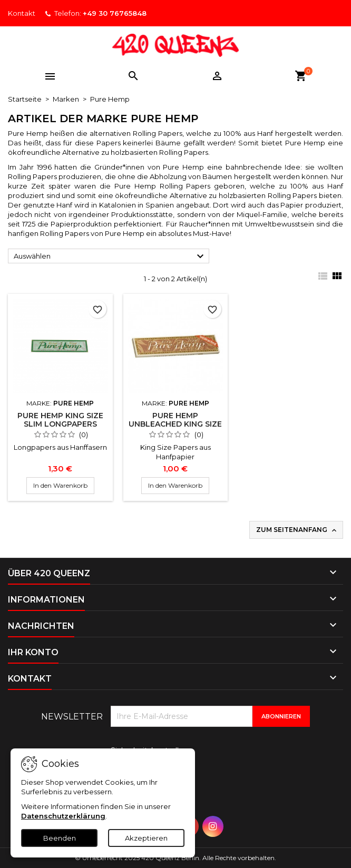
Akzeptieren (146, 838)
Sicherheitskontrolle (147, 751)
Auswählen (110, 257)
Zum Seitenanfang (297, 530)
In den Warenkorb (60, 485)
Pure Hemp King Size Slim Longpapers (60, 420)
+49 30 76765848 (115, 13)
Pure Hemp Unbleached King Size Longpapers (175, 424)
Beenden (60, 838)
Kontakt (22, 13)
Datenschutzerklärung (63, 816)
